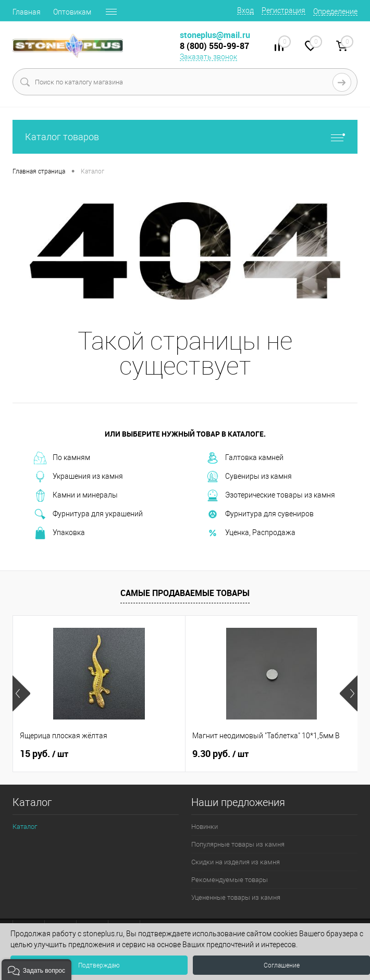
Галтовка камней (245, 458)
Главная (27, 12)
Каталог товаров (185, 137)
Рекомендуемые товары (230, 880)
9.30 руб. (220, 754)
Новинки (205, 827)
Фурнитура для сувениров (260, 514)
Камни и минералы (76, 495)
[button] (36, 970)
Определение (335, 11)
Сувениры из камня (249, 477)
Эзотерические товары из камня (271, 495)
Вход (245, 10)
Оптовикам (72, 12)
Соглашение (282, 965)
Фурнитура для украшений (88, 514)
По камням (62, 458)
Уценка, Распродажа (251, 533)
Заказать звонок (208, 57)
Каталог (25, 827)
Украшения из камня (78, 477)
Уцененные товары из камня (236, 897)
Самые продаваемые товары (185, 593)
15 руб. (44, 754)
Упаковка (59, 533)
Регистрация (283, 10)
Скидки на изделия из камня (236, 862)
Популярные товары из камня (238, 844)
